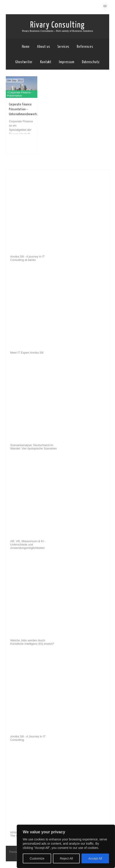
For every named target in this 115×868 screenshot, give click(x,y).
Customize (37, 858)
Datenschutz (91, 62)
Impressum (67, 62)
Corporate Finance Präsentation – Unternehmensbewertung (25, 109)
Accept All (95, 858)
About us (43, 47)
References (85, 47)
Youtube (105, 6)
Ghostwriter (24, 62)
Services (63, 47)
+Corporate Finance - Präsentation (20, 94)
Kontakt (46, 62)
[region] (66, 846)
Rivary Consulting (57, 25)
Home (26, 47)
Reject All (66, 858)
